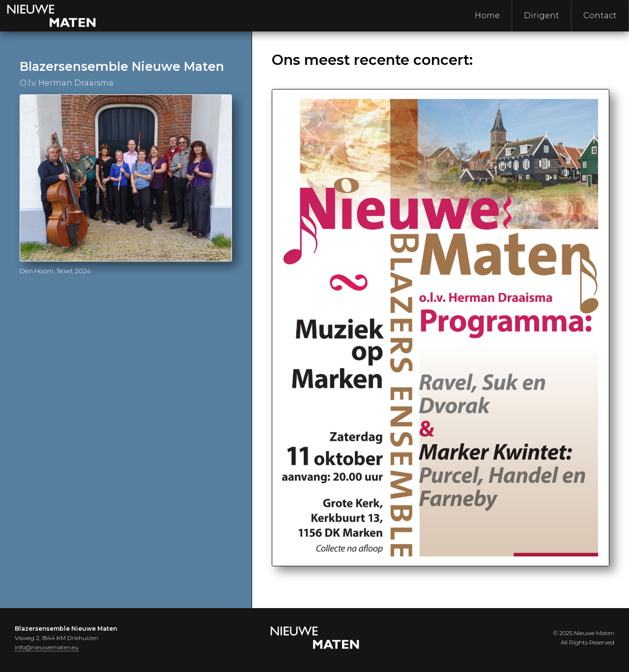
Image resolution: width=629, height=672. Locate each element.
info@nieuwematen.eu (47, 647)
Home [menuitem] (487, 15)
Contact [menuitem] (600, 15)
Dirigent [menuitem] (542, 15)
